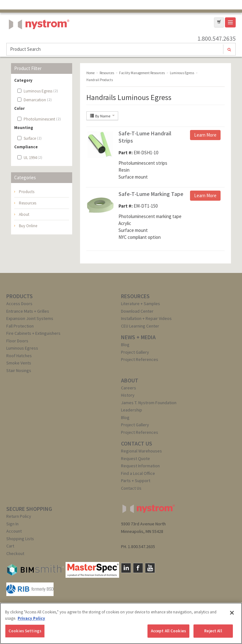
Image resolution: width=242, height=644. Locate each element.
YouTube (150, 568)
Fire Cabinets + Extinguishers (33, 333)
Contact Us (131, 488)
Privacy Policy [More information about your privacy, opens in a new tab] (31, 618)
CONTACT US (137, 443)
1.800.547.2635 (216, 38)
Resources (28, 203)
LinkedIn (126, 568)
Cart (10, 546)
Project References (140, 359)
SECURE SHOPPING (29, 509)
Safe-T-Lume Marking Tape (151, 194)
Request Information (140, 466)
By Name (102, 116)
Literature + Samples (141, 304)
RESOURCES (135, 296)
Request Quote (135, 458)
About (24, 214)
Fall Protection (20, 326)
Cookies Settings (25, 631)
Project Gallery (135, 352)
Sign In (12, 524)
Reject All (213, 631)
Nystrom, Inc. (38, 40)
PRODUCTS (20, 296)
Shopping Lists (20, 539)
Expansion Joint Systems (30, 318)
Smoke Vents (19, 363)
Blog (125, 345)
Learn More (205, 135)
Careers (129, 388)
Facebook (138, 568)
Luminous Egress (22, 348)
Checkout (15, 553)
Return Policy (19, 516)
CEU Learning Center (140, 326)
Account (14, 531)
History (128, 395)
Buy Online (28, 226)
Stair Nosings (19, 370)
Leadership (132, 410)
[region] (121, 623)
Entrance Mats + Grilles (28, 311)
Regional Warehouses (141, 451)
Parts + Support (136, 481)
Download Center (137, 311)
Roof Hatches (19, 356)
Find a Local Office (138, 473)
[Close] (232, 613)
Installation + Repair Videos (146, 318)
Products (27, 192)
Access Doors (19, 304)
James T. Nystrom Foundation (149, 403)
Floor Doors (17, 341)
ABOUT (130, 380)
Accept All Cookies (168, 631)
